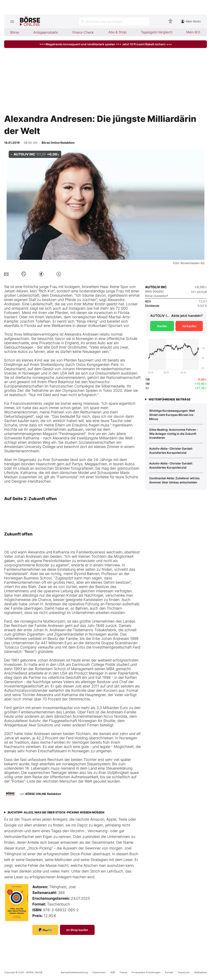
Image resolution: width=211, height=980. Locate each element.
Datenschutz (99, 972)
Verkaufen (189, 326)
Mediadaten (201, 972)
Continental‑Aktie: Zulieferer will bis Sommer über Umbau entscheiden (174, 480)
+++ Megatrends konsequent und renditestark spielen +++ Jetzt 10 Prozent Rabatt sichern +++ (106, 44)
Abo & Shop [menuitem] (117, 32)
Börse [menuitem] (15, 32)
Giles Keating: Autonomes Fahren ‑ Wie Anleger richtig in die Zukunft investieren (173, 434)
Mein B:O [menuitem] (193, 32)
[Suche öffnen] (114, 21)
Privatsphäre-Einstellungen (146, 972)
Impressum (184, 972)
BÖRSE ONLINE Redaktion (43, 794)
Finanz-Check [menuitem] (83, 32)
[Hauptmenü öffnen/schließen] (12, 21)
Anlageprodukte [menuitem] (46, 32)
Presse (123, 972)
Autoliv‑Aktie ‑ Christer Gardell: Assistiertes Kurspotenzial (171, 451)
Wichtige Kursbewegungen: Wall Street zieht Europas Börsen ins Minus (172, 415)
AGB (113, 972)
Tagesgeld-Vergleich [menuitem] (157, 32)
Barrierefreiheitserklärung (74, 972)
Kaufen (162, 326)
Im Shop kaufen (77, 930)
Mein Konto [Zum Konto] (191, 21)
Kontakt (169, 972)
